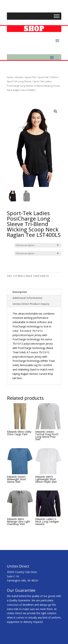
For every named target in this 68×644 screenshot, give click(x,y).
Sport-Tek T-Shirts (48, 77)
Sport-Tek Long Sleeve (19, 81)
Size (10, 253)
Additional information (27, 298)
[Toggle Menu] (57, 16)
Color (11, 245)
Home (10, 77)
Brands (19, 77)
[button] (55, 111)
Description (20, 292)
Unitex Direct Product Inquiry (31, 304)
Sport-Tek (31, 77)
